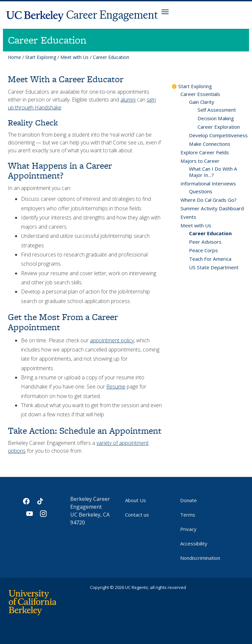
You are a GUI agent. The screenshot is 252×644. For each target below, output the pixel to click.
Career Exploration (219, 127)
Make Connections (210, 144)
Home (14, 57)
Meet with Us (74, 57)
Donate (189, 500)
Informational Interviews (208, 183)
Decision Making (216, 118)
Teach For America (210, 259)
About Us (136, 500)
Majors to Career (200, 161)
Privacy (188, 529)
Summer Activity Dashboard (212, 208)
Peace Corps (203, 250)
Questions (201, 191)
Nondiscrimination (200, 558)
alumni (128, 100)
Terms (188, 515)
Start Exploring (41, 57)
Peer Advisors (205, 242)
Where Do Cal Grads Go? (209, 200)
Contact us (137, 515)
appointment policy (112, 340)
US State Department (214, 267)
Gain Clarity (202, 102)
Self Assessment (217, 110)
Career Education (210, 233)
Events (188, 217)
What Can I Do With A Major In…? (213, 172)
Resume (116, 387)
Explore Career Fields (205, 152)
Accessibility (194, 543)
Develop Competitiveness (218, 135)
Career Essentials (200, 94)
